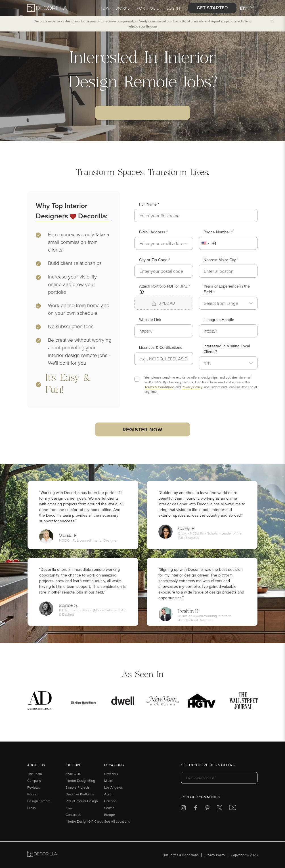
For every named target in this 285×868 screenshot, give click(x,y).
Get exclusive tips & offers (208, 765)
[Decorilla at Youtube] (233, 809)
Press (32, 808)
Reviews (34, 787)
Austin (109, 794)
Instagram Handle (219, 320)
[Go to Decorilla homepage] (42, 855)
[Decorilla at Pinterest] (207, 809)
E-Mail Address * (153, 232)
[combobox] (208, 243)
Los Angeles (114, 787)
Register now (142, 429)
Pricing (32, 794)
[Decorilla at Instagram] (183, 809)
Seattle (109, 808)
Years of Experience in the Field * (227, 289)
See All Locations (117, 821)
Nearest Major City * (221, 260)
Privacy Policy (192, 387)
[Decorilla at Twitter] (220, 809)
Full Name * (149, 204)
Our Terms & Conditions (181, 855)
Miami (108, 781)
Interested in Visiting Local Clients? (227, 349)
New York (111, 774)
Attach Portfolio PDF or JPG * (164, 289)
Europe (110, 815)
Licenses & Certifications (161, 347)
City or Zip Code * (155, 260)
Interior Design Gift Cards (84, 821)
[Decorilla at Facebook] (195, 809)
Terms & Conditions (160, 387)
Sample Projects (78, 787)
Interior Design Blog (80, 781)
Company (34, 781)
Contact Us (74, 815)
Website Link (150, 320)
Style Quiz (73, 774)
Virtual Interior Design (82, 801)
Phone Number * (218, 232)
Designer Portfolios (80, 794)
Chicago (110, 801)
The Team (34, 774)
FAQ (69, 808)
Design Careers (39, 801)
